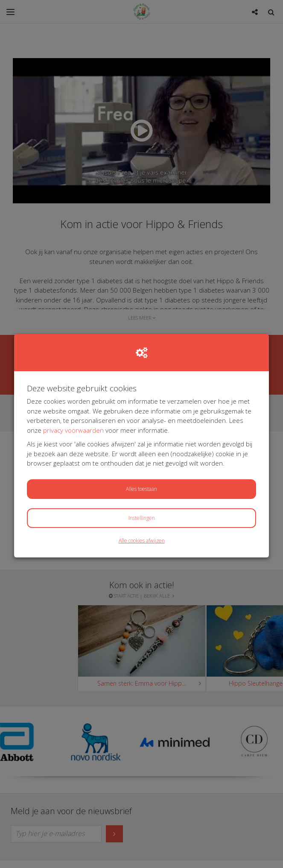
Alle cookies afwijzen (142, 541)
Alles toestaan (141, 489)
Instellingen (142, 518)
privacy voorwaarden (73, 430)
